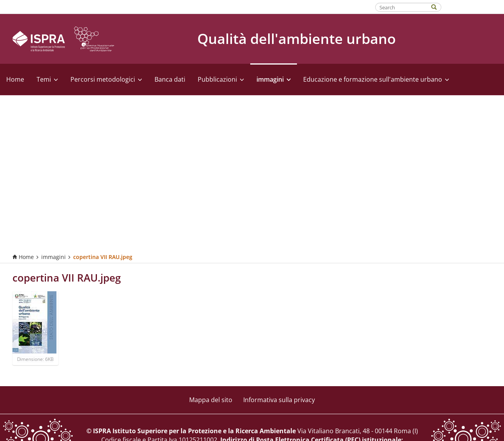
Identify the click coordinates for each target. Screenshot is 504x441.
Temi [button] (47, 79)
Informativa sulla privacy (279, 400)
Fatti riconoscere (473, 7)
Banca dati (170, 79)
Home (15, 79)
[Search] (438, 6)
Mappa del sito (211, 400)
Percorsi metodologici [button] (106, 79)
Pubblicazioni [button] (221, 79)
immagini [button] (274, 79)
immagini (54, 257)
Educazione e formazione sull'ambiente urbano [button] (376, 79)
